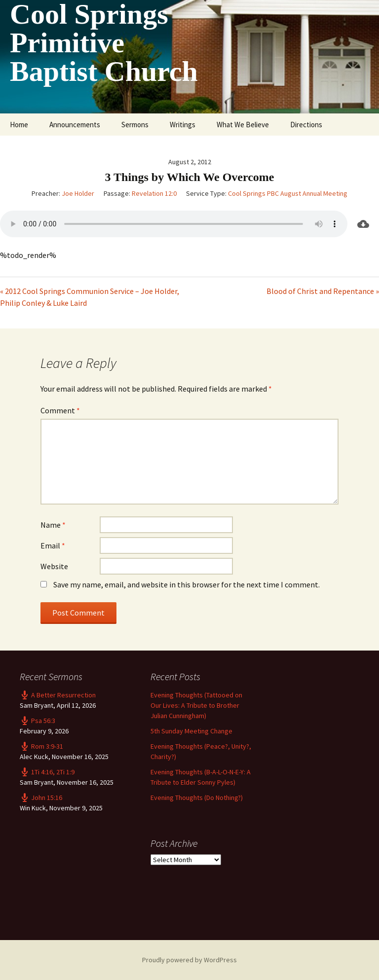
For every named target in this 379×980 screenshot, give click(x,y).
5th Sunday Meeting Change (191, 731)
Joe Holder (78, 193)
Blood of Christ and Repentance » (323, 291)
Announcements (75, 125)
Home (19, 125)
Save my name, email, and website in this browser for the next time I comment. (187, 584)
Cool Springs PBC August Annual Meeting (288, 193)
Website (54, 566)
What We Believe (243, 125)
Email (53, 545)
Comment (60, 410)
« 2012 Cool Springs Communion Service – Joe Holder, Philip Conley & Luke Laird (90, 297)
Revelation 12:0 (154, 193)
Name (53, 525)
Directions (306, 125)
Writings (183, 125)
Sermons (135, 125)
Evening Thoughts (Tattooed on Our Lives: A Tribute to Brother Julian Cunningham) (196, 705)
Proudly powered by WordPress (189, 960)
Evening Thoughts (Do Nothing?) (197, 798)
